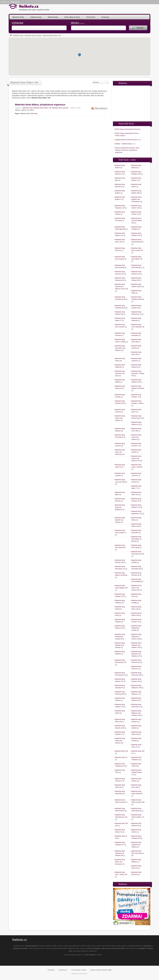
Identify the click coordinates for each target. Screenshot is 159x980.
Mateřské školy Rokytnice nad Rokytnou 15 (136, 654)
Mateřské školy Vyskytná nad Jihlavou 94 (120, 853)
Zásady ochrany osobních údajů (101, 970)
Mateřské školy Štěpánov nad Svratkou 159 (136, 713)
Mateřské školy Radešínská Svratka (136, 628)
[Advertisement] (132, 102)
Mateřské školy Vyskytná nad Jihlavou (136, 845)
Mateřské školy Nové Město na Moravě (136, 539)
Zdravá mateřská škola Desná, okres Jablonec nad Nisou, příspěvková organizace (127, 150)
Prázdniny (105, 17)
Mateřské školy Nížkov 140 (42, 108)
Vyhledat (17, 23)
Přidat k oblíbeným (99, 108)
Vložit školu (91, 17)
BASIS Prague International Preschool (128, 129)
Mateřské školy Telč (121, 751)
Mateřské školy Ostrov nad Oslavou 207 (136, 588)
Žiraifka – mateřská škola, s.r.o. (125, 144)
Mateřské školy (18, 17)
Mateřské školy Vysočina (33, 36)
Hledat (140, 28)
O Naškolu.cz (63, 970)
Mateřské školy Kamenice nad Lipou (120, 373)
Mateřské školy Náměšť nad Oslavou (120, 520)
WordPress (84, 974)
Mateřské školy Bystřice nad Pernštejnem (136, 199)
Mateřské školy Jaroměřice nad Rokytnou (120, 348)
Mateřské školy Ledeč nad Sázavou (136, 437)
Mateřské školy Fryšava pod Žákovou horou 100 (121, 287)
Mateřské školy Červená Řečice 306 (137, 221)
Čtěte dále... (34, 114)
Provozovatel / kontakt (79, 970)
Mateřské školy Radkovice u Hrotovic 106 (136, 637)
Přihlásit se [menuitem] (5, 2)
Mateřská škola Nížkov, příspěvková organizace (40, 105)
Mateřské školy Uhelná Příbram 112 (137, 772)
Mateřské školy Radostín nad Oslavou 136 (136, 645)
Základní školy (36, 17)
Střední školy (53, 17)
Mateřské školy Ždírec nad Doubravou (120, 862)
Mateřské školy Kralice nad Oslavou (120, 418)
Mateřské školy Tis (121, 757)
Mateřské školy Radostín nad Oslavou (120, 645)
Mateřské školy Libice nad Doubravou (120, 452)
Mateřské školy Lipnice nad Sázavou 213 (136, 458)
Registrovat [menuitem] (15, 2)
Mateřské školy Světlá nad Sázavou (120, 741)
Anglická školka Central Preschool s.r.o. (128, 140)
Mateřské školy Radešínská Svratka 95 (120, 637)
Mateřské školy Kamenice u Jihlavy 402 (138, 373)
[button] (79, 55)
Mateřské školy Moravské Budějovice (120, 507)
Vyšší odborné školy (72, 17)
